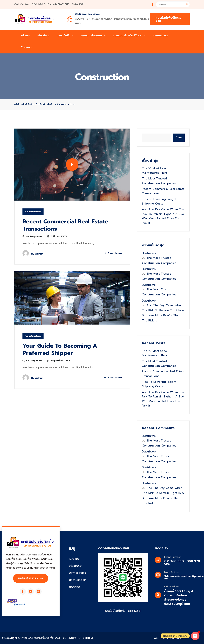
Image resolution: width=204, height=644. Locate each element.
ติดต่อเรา (26, 47)
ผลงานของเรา (161, 36)
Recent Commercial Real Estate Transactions (66, 225)
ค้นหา (179, 137)
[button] (31, 578)
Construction (33, 212)
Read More (113, 253)
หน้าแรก (25, 36)
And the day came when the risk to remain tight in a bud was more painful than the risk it (163, 216)
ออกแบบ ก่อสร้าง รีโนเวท (129, 36)
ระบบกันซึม (66, 36)
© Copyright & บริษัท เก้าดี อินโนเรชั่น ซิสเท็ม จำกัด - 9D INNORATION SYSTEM (47, 638)
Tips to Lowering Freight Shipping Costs (159, 201)
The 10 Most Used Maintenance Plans (155, 171)
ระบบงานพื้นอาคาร (93, 36)
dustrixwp (149, 253)
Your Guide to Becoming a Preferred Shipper (60, 349)
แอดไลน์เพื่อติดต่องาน (168, 19)
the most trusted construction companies (159, 181)
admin (39, 254)
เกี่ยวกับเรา (44, 36)
